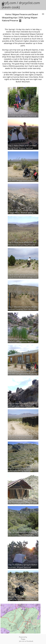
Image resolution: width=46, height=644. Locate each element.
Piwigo (23, 639)
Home (8, 14)
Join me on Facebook (26, 641)
